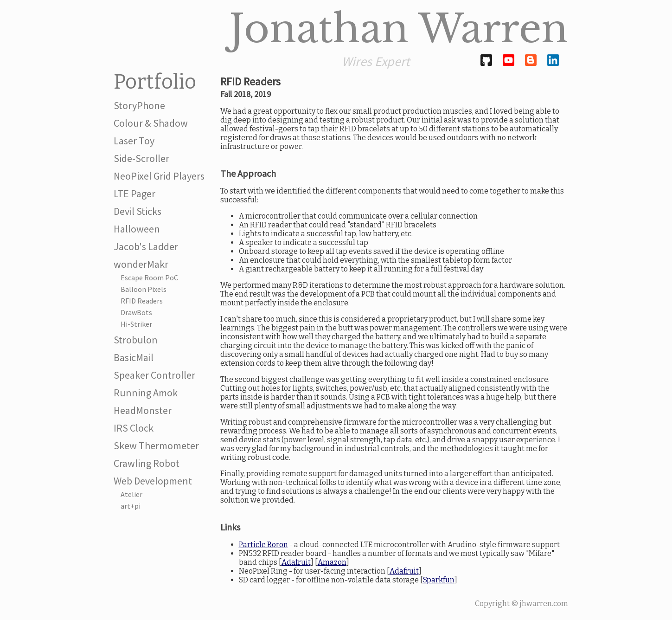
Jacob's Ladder (146, 246)
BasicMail (134, 357)
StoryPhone (139, 105)
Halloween (137, 229)
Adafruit (296, 562)
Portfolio (155, 82)
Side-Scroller (141, 158)
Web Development (153, 481)
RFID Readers (142, 301)
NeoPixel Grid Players (159, 176)
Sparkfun (439, 580)
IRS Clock (134, 428)
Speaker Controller (154, 375)
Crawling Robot (147, 463)
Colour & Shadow (151, 123)
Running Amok (146, 393)
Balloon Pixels (144, 289)
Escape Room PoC (149, 278)
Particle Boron (263, 545)
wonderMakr (141, 264)
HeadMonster (143, 410)
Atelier (131, 494)
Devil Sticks (138, 211)
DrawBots (136, 312)
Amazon (332, 562)
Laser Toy (134, 141)
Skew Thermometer (156, 446)
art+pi (131, 506)
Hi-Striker (136, 324)
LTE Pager (134, 194)
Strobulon (136, 340)
